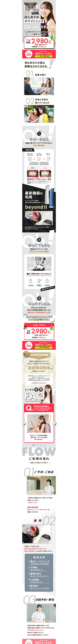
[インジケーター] (33, 445)
